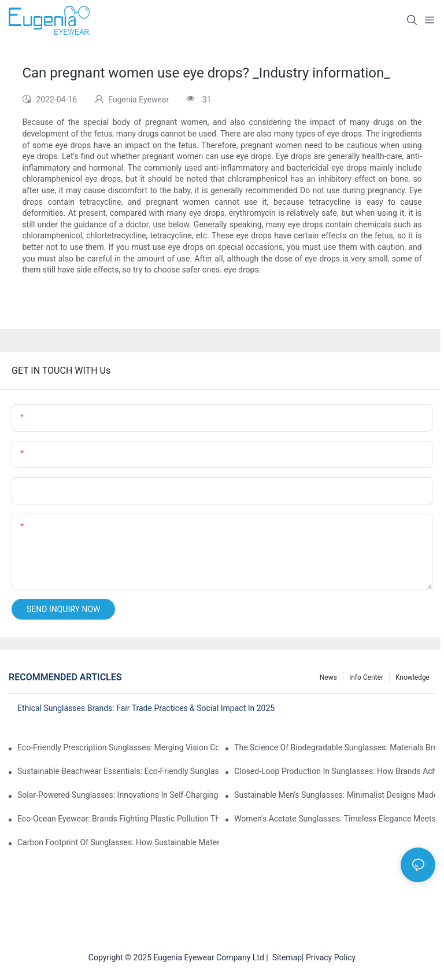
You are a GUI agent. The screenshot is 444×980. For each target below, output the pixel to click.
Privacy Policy (331, 957)
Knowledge (412, 677)
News (328, 677)
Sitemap (285, 957)
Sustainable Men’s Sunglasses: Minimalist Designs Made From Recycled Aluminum (335, 795)
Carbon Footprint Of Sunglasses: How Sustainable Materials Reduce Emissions (118, 842)
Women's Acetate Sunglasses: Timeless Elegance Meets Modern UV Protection (335, 819)
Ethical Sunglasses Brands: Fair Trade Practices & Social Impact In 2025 (146, 708)
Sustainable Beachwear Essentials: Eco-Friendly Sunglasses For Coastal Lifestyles (118, 771)
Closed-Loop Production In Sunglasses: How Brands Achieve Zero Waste (335, 771)
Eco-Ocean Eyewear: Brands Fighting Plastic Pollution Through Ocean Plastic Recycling (118, 819)
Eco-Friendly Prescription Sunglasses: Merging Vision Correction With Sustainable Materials (118, 747)
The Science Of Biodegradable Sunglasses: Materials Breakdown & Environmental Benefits (335, 747)
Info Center (366, 677)
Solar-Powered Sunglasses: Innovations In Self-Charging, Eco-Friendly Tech (118, 795)
